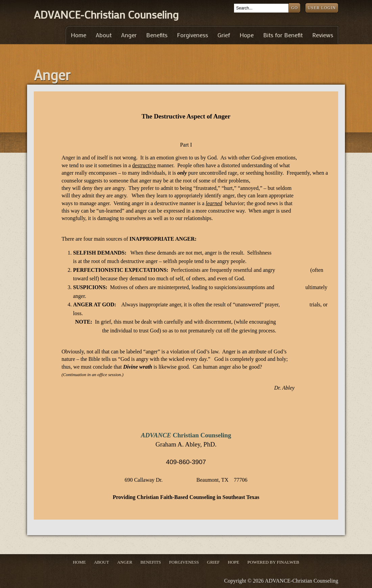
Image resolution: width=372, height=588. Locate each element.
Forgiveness (192, 35)
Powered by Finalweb (273, 562)
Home (78, 35)
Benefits (157, 35)
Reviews (323, 35)
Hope (247, 35)
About (104, 35)
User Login (322, 8)
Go (295, 8)
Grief (224, 35)
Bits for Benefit (283, 35)
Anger (129, 35)
